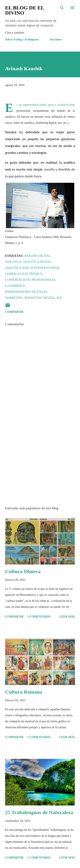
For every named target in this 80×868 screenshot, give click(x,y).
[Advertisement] (40, 466)
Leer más (67, 617)
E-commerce (15, 286)
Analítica (13, 262)
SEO (59, 298)
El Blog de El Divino (25, 10)
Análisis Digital (37, 256)
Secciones (56, 39)
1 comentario (39, 617)
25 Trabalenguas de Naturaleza (39, 812)
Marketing (14, 298)
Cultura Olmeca (23, 571)
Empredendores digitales (26, 292)
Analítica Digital (37, 262)
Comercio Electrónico (24, 274)
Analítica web (17, 268)
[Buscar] (62, 8)
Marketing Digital (40, 298)
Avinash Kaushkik (45, 268)
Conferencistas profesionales (30, 280)
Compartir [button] (14, 312)
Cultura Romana (24, 692)
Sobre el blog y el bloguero (22, 39)
